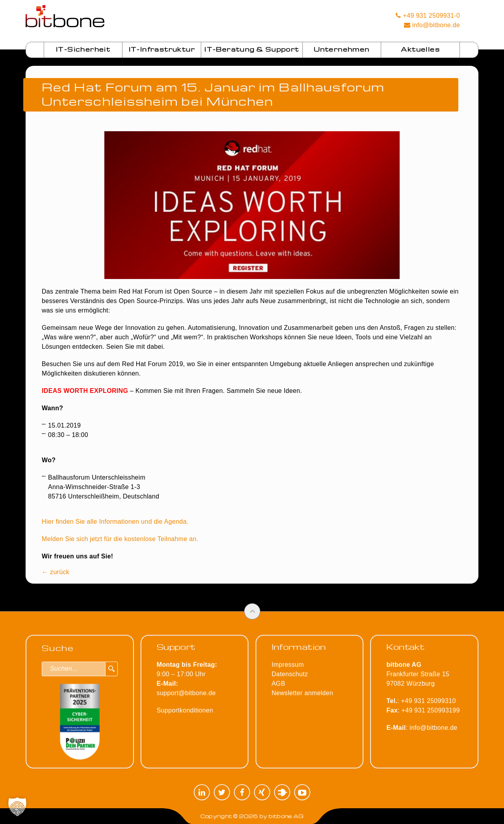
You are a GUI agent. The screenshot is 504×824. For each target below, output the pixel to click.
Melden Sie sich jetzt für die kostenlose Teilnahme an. (120, 539)
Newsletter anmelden (302, 693)
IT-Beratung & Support (252, 49)
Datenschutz (290, 674)
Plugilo (282, 792)
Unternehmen (342, 49)
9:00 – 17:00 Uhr (187, 674)
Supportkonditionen (185, 710)
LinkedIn (202, 792)
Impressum (288, 665)
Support (176, 647)
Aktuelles (420, 49)
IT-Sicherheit (83, 49)
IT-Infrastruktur (162, 49)
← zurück (56, 572)
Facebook (242, 792)
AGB (279, 684)
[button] (17, 807)
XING (262, 792)
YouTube (302, 792)
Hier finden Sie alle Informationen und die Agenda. (115, 522)
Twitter (222, 792)
